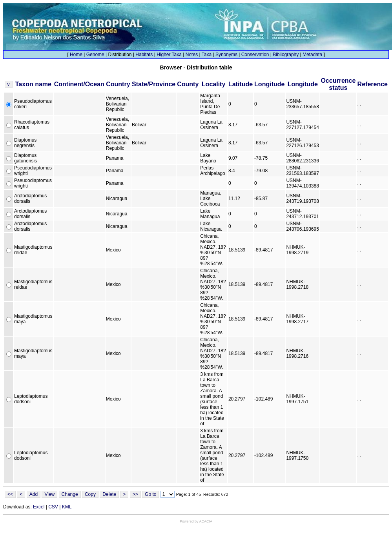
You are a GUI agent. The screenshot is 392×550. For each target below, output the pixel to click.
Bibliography (286, 55)
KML (67, 507)
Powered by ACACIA (196, 521)
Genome (95, 55)
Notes (192, 55)
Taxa (207, 55)
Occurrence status (338, 84)
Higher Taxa (169, 55)
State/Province (154, 84)
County (188, 84)
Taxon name (33, 84)
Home (76, 55)
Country (118, 84)
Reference (373, 84)
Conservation (255, 55)
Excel (39, 507)
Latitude (241, 84)
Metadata (312, 55)
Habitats (144, 55)
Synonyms (226, 55)
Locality (213, 84)
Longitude (269, 84)
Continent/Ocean (79, 84)
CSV (53, 507)
